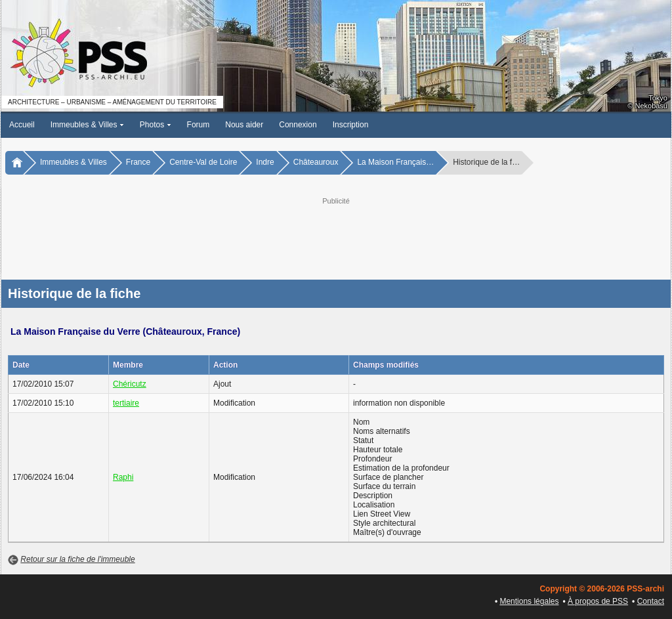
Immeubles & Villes (87, 125)
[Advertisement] (336, 237)
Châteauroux (316, 162)
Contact (651, 601)
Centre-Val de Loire (203, 162)
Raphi (123, 477)
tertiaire (126, 403)
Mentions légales (529, 601)
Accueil (22, 125)
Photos (156, 125)
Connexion (298, 125)
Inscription (351, 125)
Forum (199, 125)
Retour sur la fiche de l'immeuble (77, 559)
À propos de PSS (598, 601)
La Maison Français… (395, 162)
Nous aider (244, 125)
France (138, 162)
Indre (265, 162)
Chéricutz (130, 384)
